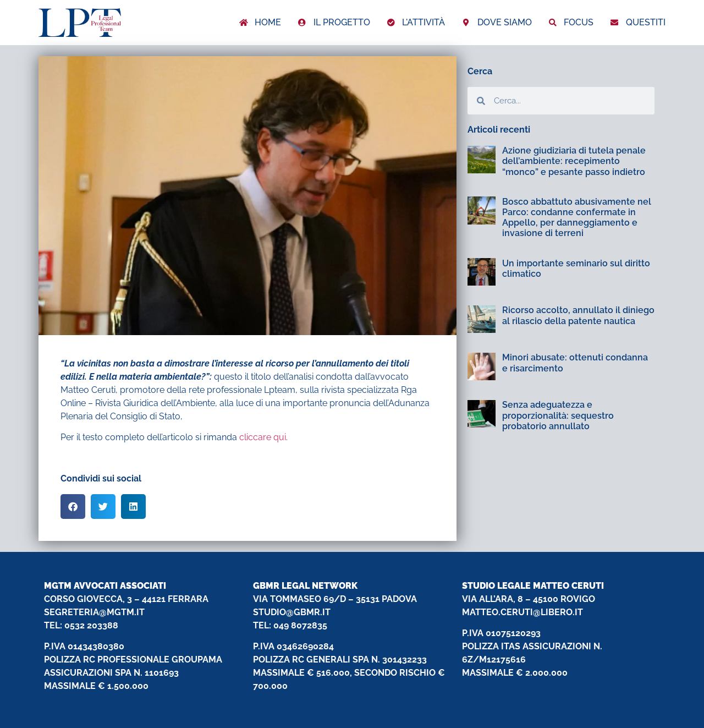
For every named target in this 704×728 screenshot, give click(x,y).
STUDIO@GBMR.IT (292, 612)
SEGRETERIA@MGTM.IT (94, 612)
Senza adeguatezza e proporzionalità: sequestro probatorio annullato (558, 415)
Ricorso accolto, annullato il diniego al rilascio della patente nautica (578, 315)
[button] (73, 507)
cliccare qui (263, 437)
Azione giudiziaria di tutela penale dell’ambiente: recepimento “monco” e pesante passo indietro (574, 161)
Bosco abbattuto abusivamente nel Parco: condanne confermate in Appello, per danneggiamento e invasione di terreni (577, 218)
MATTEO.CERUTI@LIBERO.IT (522, 612)
